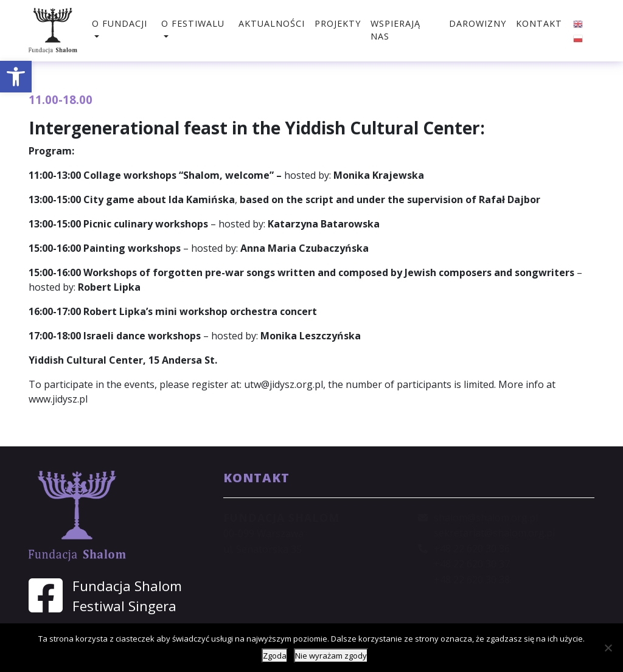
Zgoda (275, 656)
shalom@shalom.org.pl (486, 518)
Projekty (338, 23)
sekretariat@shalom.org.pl (494, 533)
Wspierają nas (395, 30)
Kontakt (539, 23)
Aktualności (272, 23)
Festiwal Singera (124, 606)
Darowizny (478, 23)
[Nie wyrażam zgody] (608, 648)
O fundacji (120, 23)
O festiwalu (193, 23)
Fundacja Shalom (127, 586)
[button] (16, 77)
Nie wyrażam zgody (331, 656)
